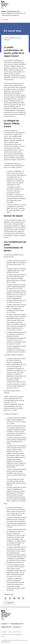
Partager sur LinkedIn (14, 598)
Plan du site (4, 632)
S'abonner (9, 603)
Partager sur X (10, 598)
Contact (3, 637)
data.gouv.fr (17, 627)
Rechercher (25, 2)
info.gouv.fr (4, 624)
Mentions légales (17, 632)
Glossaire (10, 632)
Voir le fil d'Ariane (5, 19)
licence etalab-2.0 (5, 642)
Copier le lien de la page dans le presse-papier (23, 598)
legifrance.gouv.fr (6, 627)
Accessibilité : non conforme (7, 634)
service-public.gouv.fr (16, 624)
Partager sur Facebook (5, 598)
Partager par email (19, 598)
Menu (28, 2)
